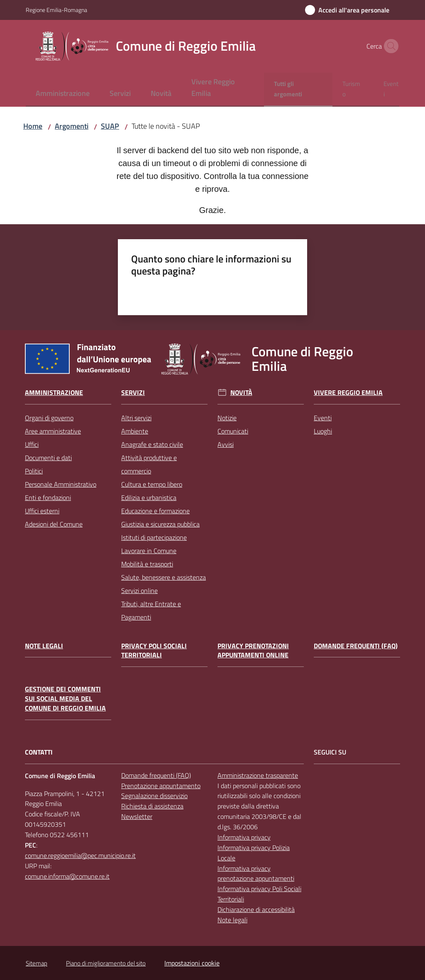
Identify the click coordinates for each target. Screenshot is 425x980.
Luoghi (323, 431)
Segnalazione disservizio (154, 796)
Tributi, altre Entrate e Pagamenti (151, 610)
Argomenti (72, 126)
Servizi (133, 393)
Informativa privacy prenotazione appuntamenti (256, 873)
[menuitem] (63, 94)
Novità (241, 393)
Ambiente (135, 431)
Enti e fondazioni (48, 497)
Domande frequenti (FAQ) (356, 646)
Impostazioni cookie (192, 963)
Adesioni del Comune (54, 524)
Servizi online (139, 590)
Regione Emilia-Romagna (56, 10)
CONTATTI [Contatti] (39, 752)
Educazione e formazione (155, 511)
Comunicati (233, 431)
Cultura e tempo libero (152, 484)
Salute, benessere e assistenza (164, 577)
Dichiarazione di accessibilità (256, 909)
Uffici (32, 444)
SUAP (110, 126)
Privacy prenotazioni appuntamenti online (253, 651)
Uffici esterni (42, 511)
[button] (389, 46)
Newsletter (137, 816)
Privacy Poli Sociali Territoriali (154, 651)
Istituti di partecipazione (154, 537)
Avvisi (226, 444)
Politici (34, 471)
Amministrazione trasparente (258, 775)
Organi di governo (49, 418)
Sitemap (37, 963)
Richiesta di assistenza (152, 806)
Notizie (227, 418)
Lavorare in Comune (149, 551)
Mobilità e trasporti (147, 564)
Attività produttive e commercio (149, 464)
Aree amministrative (53, 431)
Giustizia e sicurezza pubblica (160, 524)
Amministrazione (54, 393)
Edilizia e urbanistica (149, 497)
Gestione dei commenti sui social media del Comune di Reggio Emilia (65, 699)
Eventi (323, 418)
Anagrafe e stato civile (152, 444)
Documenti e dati (48, 458)
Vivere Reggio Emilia (348, 393)
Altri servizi (136, 418)
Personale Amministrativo (61, 484)
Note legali (44, 646)
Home (33, 126)
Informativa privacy (244, 837)
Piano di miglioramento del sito (106, 963)
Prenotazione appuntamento (161, 786)
